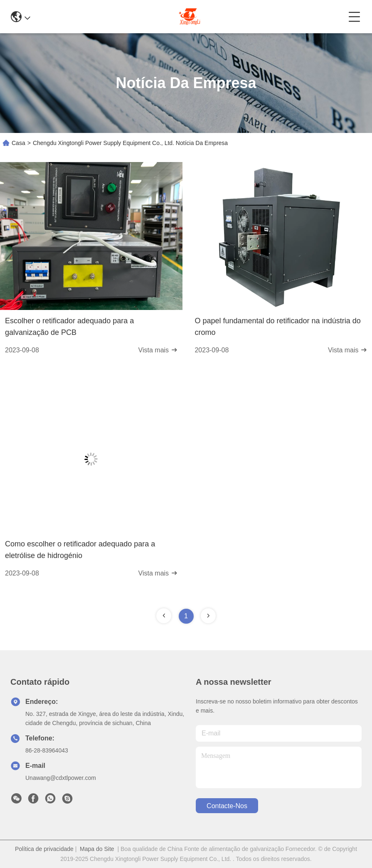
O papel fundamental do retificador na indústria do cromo (277, 327)
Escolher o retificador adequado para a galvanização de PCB (69, 327)
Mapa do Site (97, 849)
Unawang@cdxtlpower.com (61, 778)
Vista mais (158, 350)
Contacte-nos (227, 806)
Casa (18, 143)
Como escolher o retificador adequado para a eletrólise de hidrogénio (80, 550)
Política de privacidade (44, 849)
